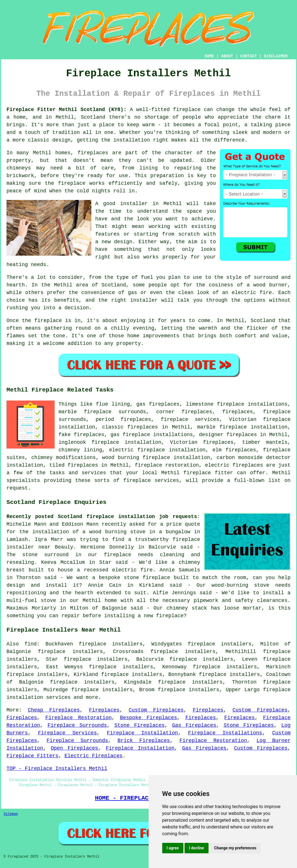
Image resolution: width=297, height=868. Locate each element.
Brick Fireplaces (144, 741)
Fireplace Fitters (32, 756)
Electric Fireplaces (93, 756)
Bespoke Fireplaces (148, 718)
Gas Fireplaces (194, 725)
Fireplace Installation (142, 733)
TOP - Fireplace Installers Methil (57, 769)
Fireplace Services (67, 733)
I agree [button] (173, 848)
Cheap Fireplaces (54, 710)
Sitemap (11, 814)
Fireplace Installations (225, 733)
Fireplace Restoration (78, 718)
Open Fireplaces (74, 748)
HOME (209, 56)
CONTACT (249, 56)
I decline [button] (197, 848)
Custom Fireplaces (156, 710)
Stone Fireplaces (140, 725)
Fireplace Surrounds (77, 725)
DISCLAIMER (276, 56)
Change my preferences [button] (235, 848)
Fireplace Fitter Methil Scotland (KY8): (67, 110)
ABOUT (227, 56)
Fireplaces (104, 710)
